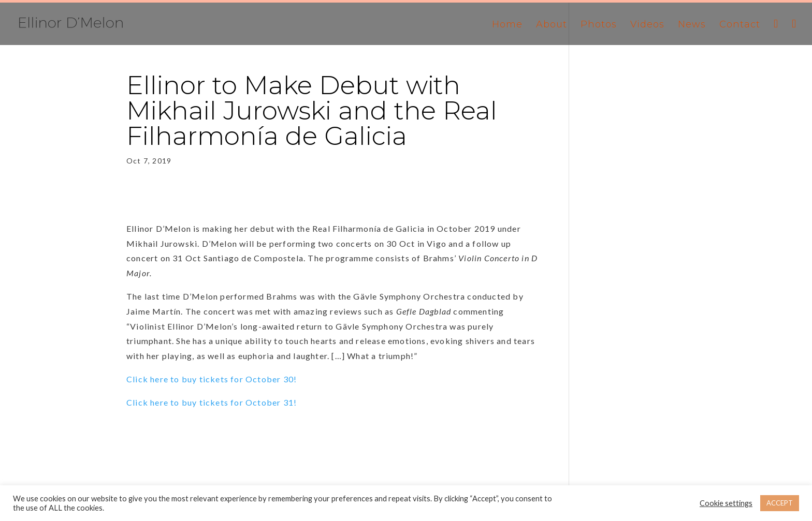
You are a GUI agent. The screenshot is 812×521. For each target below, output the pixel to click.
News (692, 25)
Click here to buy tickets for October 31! (212, 402)
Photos (599, 25)
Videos (647, 25)
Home (507, 25)
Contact (740, 25)
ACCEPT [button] (780, 503)
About (552, 25)
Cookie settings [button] (726, 503)
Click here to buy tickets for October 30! (212, 379)
